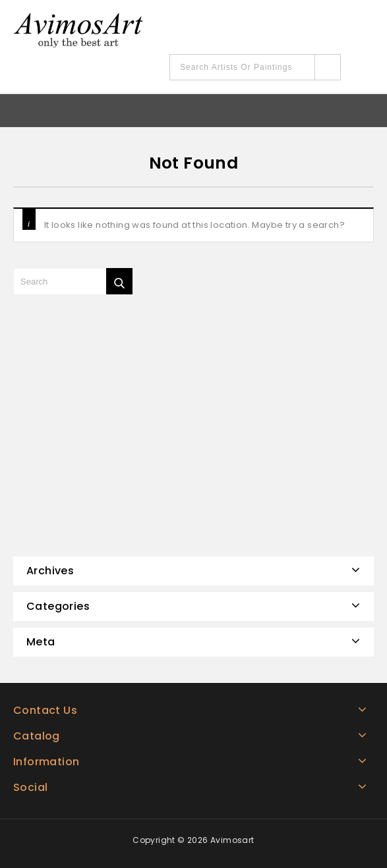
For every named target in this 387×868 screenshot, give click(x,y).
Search (328, 67)
